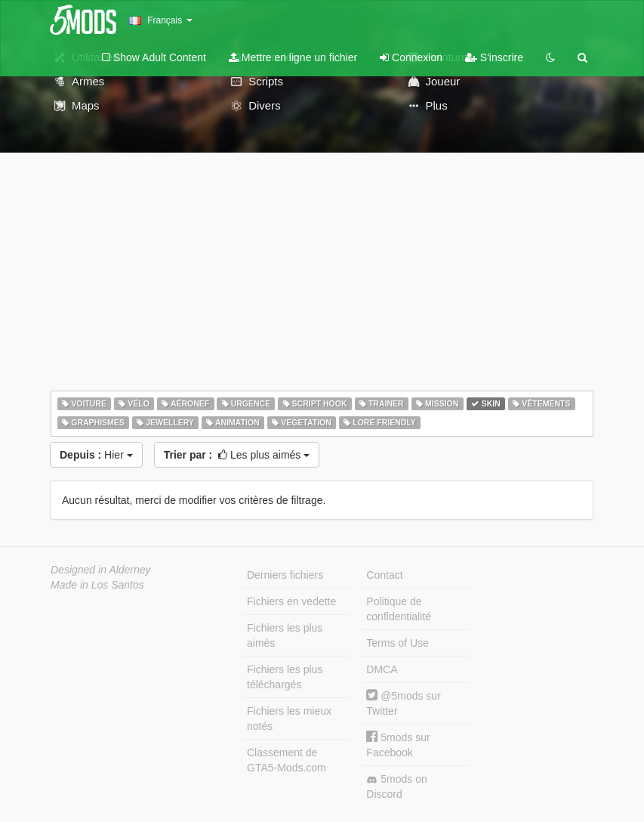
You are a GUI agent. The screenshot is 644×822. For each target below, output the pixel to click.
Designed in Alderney (101, 570)
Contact (384, 575)
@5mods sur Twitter (403, 703)
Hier (96, 455)
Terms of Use (397, 643)
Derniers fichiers (285, 575)
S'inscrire (494, 57)
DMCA (382, 669)
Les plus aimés (237, 455)
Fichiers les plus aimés (285, 635)
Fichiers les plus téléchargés (285, 677)
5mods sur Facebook (398, 745)
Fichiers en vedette (291, 601)
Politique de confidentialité (399, 609)
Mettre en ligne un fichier (293, 57)
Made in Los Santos (97, 585)
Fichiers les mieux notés (289, 718)
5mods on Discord (396, 786)
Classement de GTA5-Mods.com (287, 760)
